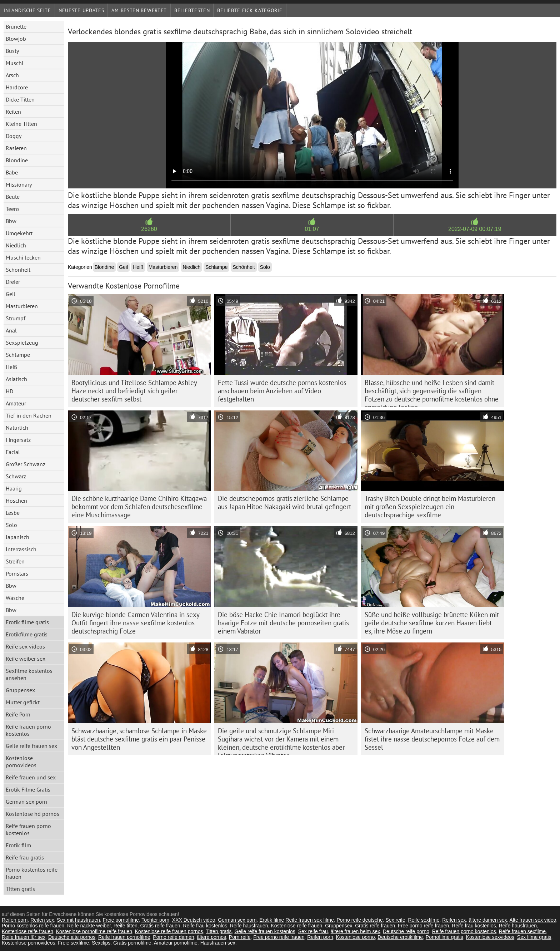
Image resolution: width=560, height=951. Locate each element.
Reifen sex (42, 920)
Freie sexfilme (73, 943)
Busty (12, 51)
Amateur (16, 403)
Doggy (14, 136)
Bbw (11, 221)
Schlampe (18, 355)
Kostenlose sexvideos (490, 937)
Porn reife (240, 937)
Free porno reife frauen (423, 926)
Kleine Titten (21, 124)
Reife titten (126, 926)
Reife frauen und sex (31, 777)
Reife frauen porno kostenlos (28, 730)
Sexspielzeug (22, 343)
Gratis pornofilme (132, 943)
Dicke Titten (20, 99)
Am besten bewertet (139, 10)
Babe (12, 172)
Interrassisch (21, 549)
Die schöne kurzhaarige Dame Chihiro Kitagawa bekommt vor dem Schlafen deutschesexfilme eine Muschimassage (139, 507)
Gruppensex (20, 690)
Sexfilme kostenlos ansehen (29, 674)
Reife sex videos (25, 646)
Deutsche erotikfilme (400, 937)
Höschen (16, 501)
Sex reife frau (313, 931)
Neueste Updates (81, 10)
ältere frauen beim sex (356, 931)
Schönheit (18, 270)
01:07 (312, 229)
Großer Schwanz (26, 464)
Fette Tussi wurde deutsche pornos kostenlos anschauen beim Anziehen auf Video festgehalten (282, 391)
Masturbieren (22, 306)
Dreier (13, 282)
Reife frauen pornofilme (124, 937)
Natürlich (17, 428)
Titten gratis (20, 889)
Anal (11, 330)
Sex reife (395, 920)
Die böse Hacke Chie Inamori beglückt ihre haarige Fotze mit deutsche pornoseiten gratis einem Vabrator (283, 623)
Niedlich (16, 245)
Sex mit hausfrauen (78, 920)
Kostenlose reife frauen (296, 926)
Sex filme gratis (534, 937)
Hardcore (17, 87)
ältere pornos (211, 937)
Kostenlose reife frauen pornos (169, 931)
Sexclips (101, 943)
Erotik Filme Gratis (28, 789)
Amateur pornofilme (176, 943)
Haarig (14, 488)
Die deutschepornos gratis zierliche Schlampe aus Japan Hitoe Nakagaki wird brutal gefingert (284, 502)
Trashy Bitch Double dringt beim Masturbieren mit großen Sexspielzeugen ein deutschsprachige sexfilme (430, 507)
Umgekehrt (19, 233)
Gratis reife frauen (160, 926)
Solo (11, 525)
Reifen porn (15, 920)
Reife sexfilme (424, 920)
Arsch (12, 75)
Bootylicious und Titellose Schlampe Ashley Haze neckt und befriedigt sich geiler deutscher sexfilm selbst (134, 391)
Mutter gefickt (23, 702)
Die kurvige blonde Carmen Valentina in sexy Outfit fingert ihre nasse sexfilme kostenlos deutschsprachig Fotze (136, 623)
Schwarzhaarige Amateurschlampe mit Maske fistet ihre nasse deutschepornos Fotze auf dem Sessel (432, 739)
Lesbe (13, 513)
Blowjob (16, 39)
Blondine (17, 160)
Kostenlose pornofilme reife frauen (94, 931)
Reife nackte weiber (89, 926)
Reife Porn (18, 714)
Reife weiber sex (26, 659)
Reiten (13, 112)
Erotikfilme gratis (27, 634)
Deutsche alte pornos (72, 937)
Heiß (11, 367)
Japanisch (17, 537)
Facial (13, 452)
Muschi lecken (23, 257)
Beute (13, 197)
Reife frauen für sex (24, 937)
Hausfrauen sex (218, 943)
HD (9, 391)
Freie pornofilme (121, 920)
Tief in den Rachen (29, 415)
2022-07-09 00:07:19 (475, 229)
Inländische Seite (27, 10)
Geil (11, 294)
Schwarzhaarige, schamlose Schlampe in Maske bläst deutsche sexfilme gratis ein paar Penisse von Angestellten (139, 739)
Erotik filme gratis (27, 622)
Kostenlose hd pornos (32, 814)
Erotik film (18, 845)
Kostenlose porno (355, 937)
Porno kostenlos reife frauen (32, 873)
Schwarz (16, 476)
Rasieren (16, 148)
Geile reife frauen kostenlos (265, 931)
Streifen (15, 561)
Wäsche (15, 598)
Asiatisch (16, 379)
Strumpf (16, 318)
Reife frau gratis (25, 857)
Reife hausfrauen (249, 926)
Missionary (19, 184)
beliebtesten (192, 10)
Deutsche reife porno (406, 931)
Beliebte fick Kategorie (250, 10)
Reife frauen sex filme (309, 920)
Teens (13, 209)
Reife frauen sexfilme (522, 931)
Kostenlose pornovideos (21, 762)
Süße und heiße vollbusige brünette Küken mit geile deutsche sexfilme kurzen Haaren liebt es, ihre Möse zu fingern (432, 623)
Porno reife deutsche (359, 920)
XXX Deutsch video (194, 920)
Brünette (16, 26)
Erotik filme (272, 920)
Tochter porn (155, 920)
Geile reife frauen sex (31, 746)
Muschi (14, 63)
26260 (149, 229)
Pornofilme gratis (444, 937)
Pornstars (17, 573)
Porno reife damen (173, 937)
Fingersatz (18, 440)
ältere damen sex (488, 920)
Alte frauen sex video (533, 920)
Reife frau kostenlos (205, 926)
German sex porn (26, 802)
